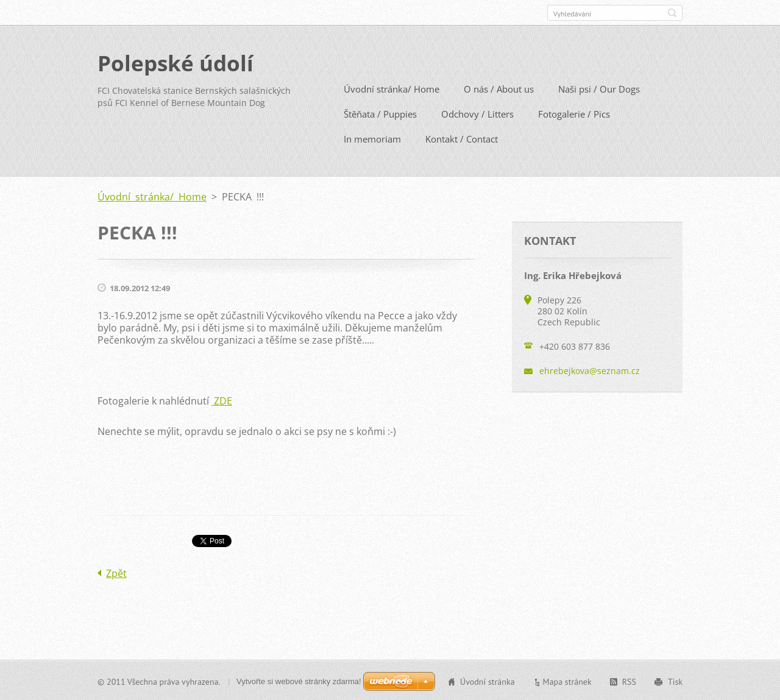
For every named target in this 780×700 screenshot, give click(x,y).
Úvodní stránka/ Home (392, 88)
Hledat (672, 13)
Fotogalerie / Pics (574, 113)
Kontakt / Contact (462, 138)
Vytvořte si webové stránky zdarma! (299, 681)
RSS (629, 681)
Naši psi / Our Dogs (599, 88)
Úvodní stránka (487, 681)
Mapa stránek (567, 681)
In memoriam (372, 138)
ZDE (222, 400)
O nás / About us (499, 88)
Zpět (116, 573)
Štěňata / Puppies (380, 113)
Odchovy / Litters (477, 113)
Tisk (675, 681)
